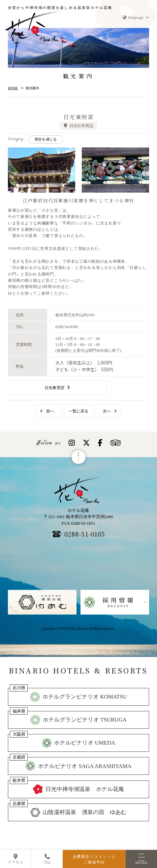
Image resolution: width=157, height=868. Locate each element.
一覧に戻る (78, 411)
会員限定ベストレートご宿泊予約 (94, 859)
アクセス (16, 859)
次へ (107, 411)
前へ (50, 411)
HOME (13, 88)
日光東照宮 (55, 388)
